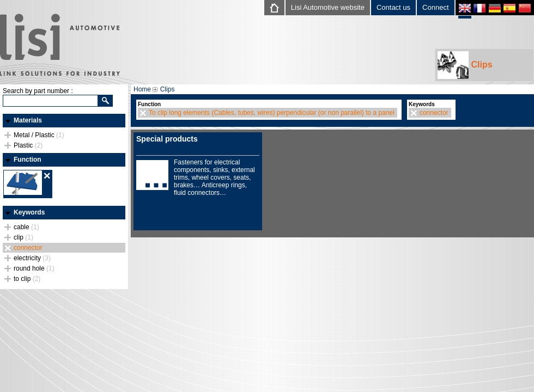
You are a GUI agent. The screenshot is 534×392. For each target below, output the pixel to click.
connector (28, 248)
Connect (435, 7)
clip (23, 237)
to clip (27, 279)
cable (26, 227)
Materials (28, 120)
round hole (34, 268)
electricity (32, 258)
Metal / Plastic (39, 135)
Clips (465, 65)
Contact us (393, 7)
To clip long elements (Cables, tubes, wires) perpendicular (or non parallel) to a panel (272, 113)
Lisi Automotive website (328, 7)
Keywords (29, 212)
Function (28, 160)
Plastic (28, 145)
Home (142, 89)
